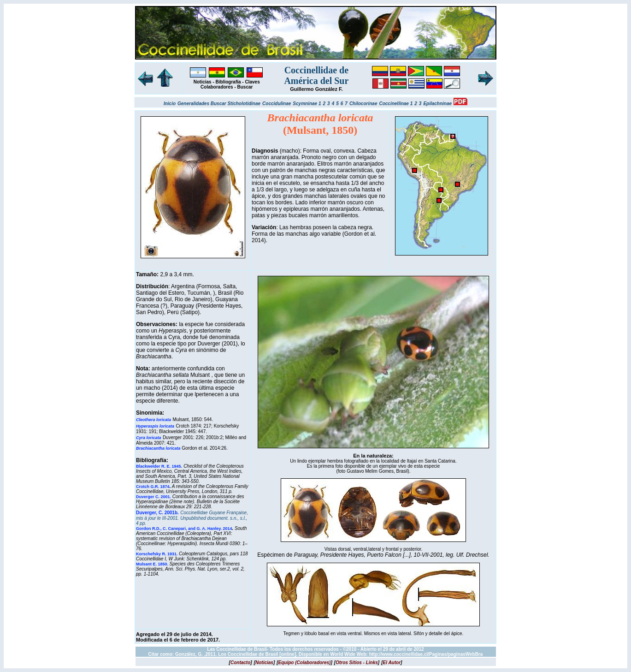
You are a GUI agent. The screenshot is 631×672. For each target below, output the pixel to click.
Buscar (245, 87)
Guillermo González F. (316, 89)
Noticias (203, 82)
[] (241, 663)
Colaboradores (217, 87)
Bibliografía (228, 82)
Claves (252, 82)
